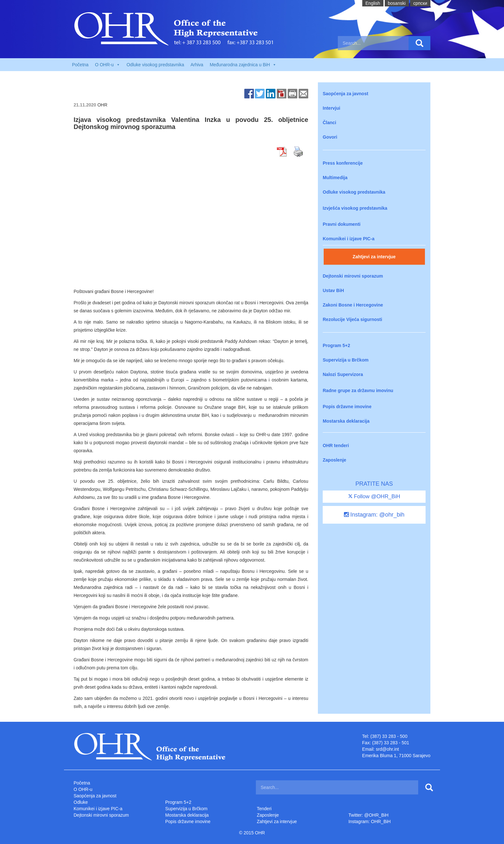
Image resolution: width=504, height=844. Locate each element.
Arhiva (197, 65)
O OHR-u (83, 789)
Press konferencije (343, 163)
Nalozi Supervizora (343, 374)
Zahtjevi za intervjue (374, 257)
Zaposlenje (334, 460)
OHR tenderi (336, 445)
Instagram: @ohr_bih (374, 515)
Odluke (81, 802)
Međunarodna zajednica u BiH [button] (243, 65)
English (373, 3)
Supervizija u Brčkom (346, 360)
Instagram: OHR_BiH (369, 821)
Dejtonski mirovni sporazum (353, 276)
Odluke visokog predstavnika (155, 65)
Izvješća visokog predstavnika (355, 208)
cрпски (420, 3)
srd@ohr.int (387, 749)
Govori (330, 137)
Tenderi (264, 809)
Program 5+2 (336, 345)
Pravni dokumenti (342, 224)
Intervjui (331, 108)
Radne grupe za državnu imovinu (358, 390)
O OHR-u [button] (107, 65)
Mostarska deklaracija (346, 421)
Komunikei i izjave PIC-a (349, 239)
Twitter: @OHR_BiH (369, 815)
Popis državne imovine (347, 407)
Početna (80, 65)
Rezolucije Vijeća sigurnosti (352, 319)
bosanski (397, 3)
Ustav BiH (333, 290)
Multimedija (335, 178)
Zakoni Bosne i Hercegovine (353, 305)
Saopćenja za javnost (346, 94)
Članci (329, 123)
